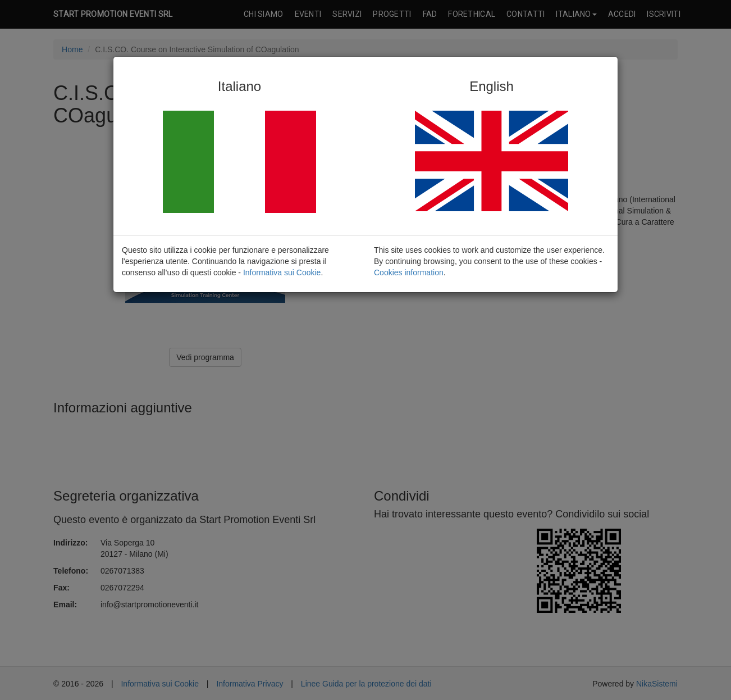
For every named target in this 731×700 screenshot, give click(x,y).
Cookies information (409, 272)
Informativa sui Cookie (282, 272)
